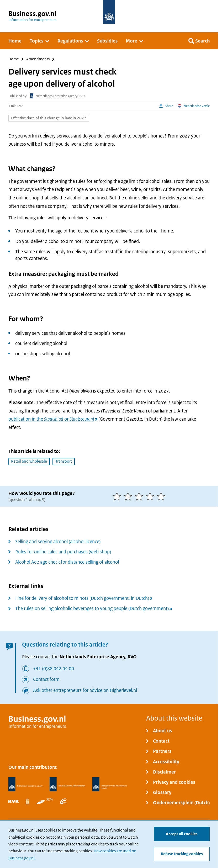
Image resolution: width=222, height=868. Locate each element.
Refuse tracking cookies (182, 854)
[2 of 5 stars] (129, 496)
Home (14, 59)
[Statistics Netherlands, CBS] (28, 801)
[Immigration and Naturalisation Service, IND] (110, 784)
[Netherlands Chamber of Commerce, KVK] (14, 801)
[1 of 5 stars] (118, 496)
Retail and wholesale (29, 461)
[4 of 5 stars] (151, 496)
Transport (64, 461)
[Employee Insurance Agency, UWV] (64, 801)
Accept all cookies (182, 834)
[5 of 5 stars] (162, 496)
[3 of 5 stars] (140, 496)
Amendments (38, 59)
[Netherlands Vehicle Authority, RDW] (45, 801)
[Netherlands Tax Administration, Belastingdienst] (68, 784)
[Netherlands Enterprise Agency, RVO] (26, 784)
